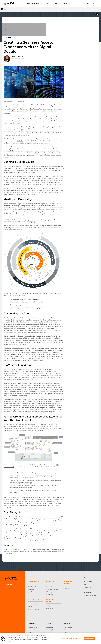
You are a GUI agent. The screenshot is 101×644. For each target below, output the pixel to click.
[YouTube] (19, 627)
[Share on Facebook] (6, 29)
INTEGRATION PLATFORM (68, 568)
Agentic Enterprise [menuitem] (33, 3)
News (66, 623)
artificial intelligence (44, 391)
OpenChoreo (49, 594)
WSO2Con (36, 127)
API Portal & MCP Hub (52, 575)
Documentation (32, 615)
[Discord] (24, 627)
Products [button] (45, 3)
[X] (10, 627)
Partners (67, 615)
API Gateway (49, 580)
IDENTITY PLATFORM (34, 585)
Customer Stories (33, 613)
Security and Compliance (71, 629)
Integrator (66, 574)
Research (30, 626)
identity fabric (67, 336)
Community (68, 626)
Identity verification (53, 195)
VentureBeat (35, 87)
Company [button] (66, 3)
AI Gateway (31, 575)
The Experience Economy (64, 95)
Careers (66, 621)
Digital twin (42, 154)
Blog (4, 9)
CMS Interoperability (90, 570)
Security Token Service (34, 595)
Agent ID (30, 577)
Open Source (31, 623)
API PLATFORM (50, 567)
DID (37, 316)
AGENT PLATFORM (33, 567)
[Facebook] (5, 627)
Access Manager (32, 590)
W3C (77, 312)
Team (66, 618)
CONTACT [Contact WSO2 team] (87, 3)
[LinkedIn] (14, 627)
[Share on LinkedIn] (6, 34)
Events (29, 618)
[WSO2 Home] (9, 3)
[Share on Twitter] (6, 25)
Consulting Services (51, 615)
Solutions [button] (56, 3)
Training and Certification (35, 629)
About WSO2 (68, 613)
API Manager (49, 572)
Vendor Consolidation (90, 581)
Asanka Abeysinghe (33, 42)
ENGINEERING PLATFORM (50, 586)
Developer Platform (51, 592)
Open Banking (88, 573)
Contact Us (9, 570)
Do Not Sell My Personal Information (71, 638)
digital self (53, 154)
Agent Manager (32, 572)
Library (29, 621)
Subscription (50, 613)
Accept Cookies (89, 638)
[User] (94, 3)
